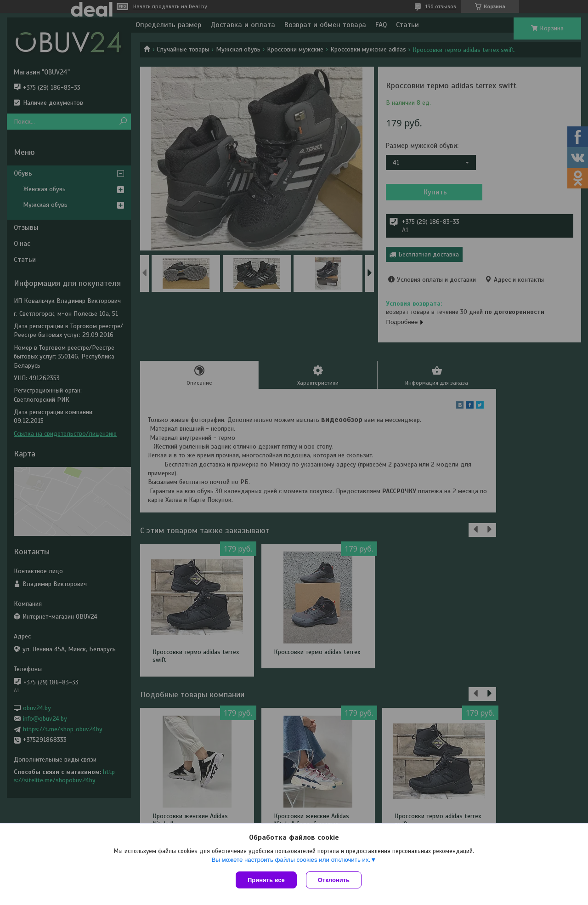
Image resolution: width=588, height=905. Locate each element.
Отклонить (334, 880)
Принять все (266, 880)
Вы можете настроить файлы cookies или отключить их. (291, 860)
